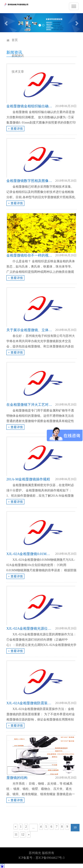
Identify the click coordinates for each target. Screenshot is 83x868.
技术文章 (18, 72)
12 (23, 835)
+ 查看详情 (15, 129)
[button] (6, 23)
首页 (15, 40)
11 (16, 835)
